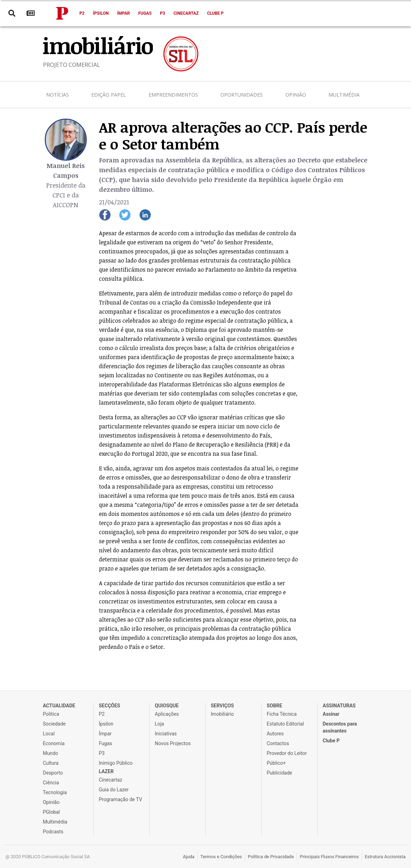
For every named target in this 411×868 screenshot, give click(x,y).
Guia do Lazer (114, 790)
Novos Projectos (173, 743)
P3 (162, 13)
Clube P (215, 13)
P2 (82, 13)
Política (51, 714)
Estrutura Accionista (385, 857)
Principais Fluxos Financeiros (329, 857)
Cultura (51, 763)
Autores (275, 734)
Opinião (296, 95)
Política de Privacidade (271, 857)
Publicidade (280, 773)
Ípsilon (101, 13)
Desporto (53, 773)
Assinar (331, 714)
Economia (54, 743)
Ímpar (124, 13)
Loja (160, 724)
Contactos (278, 743)
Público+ (276, 763)
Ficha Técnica (282, 714)
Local (49, 734)
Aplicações (167, 714)
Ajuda (189, 857)
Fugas (145, 13)
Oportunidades (242, 95)
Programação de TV (121, 799)
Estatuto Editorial (285, 724)
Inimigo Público (116, 763)
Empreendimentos (173, 95)
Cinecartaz (186, 13)
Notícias (58, 95)
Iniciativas (166, 734)
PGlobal (52, 812)
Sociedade (54, 724)
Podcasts (53, 832)
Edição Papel (109, 95)
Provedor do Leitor (287, 753)
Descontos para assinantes (340, 727)
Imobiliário (222, 714)
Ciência (51, 783)
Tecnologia (55, 792)
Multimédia (344, 95)
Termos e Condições (221, 857)
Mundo (51, 753)
